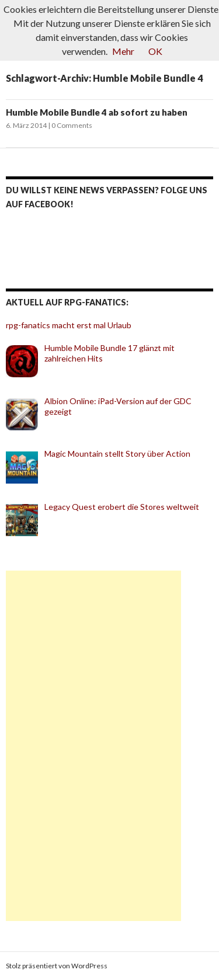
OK (155, 51)
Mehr (123, 51)
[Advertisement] (93, 746)
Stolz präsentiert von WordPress (57, 966)
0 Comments (72, 125)
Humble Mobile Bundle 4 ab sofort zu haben (97, 112)
